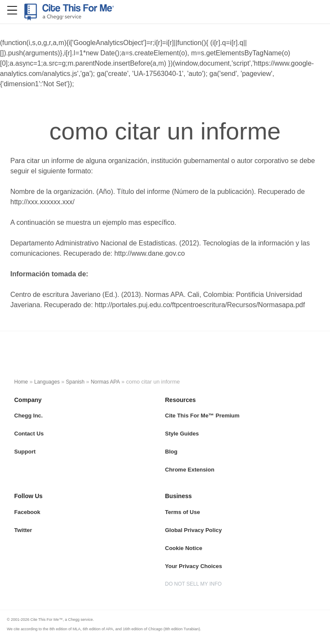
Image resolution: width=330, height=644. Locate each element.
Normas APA (105, 382)
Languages (47, 382)
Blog (171, 452)
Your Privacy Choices (194, 566)
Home (21, 382)
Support (25, 452)
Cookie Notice (184, 548)
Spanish (75, 382)
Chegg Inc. (28, 416)
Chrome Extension (190, 470)
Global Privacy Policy (193, 530)
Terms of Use (182, 512)
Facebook (27, 512)
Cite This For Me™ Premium (202, 416)
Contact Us (29, 434)
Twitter (23, 530)
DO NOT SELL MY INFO (193, 584)
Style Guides (182, 434)
